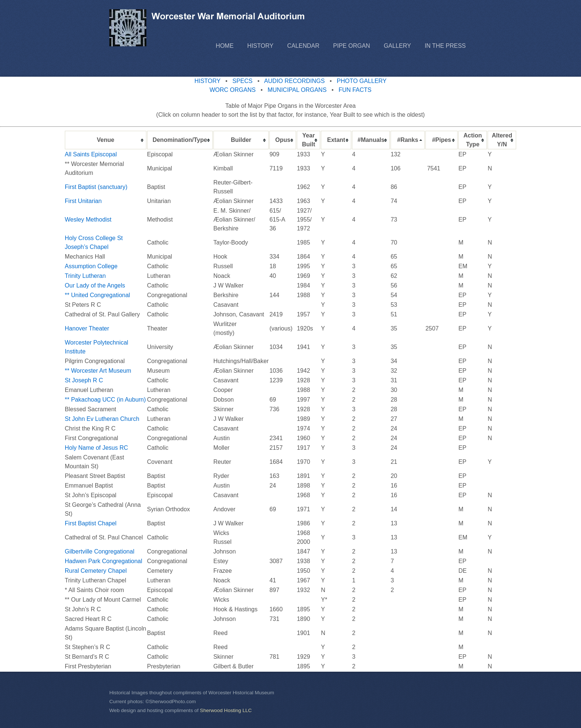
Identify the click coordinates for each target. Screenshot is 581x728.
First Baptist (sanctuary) (96, 187)
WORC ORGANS (232, 90)
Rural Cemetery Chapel (96, 571)
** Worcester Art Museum (98, 371)
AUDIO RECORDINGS (295, 81)
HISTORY (207, 81)
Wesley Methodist (89, 220)
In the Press (445, 46)
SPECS (242, 81)
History (260, 46)
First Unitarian (83, 201)
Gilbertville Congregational (100, 551)
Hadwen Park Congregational (104, 561)
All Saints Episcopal (92, 154)
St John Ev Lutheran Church (102, 419)
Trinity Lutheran (85, 276)
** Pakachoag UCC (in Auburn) (105, 400)
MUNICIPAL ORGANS (297, 90)
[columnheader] (106, 140)
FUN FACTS (355, 90)
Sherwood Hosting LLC (226, 710)
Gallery (398, 46)
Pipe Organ (352, 46)
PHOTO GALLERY (362, 81)
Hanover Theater (87, 328)
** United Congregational (98, 295)
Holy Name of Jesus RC (97, 448)
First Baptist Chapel (91, 523)
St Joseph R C (84, 380)
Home (225, 46)
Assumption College (91, 266)
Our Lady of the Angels (95, 285)
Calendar (303, 46)
